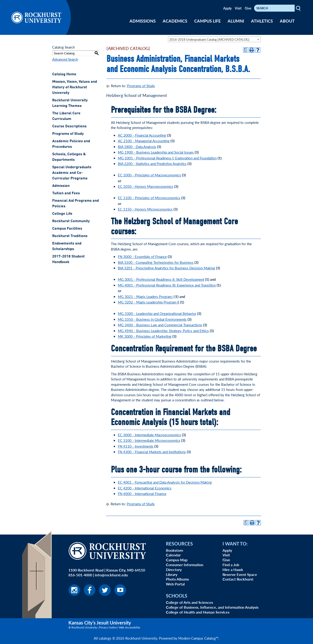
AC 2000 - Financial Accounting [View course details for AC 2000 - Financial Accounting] (142, 135)
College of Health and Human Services (198, 612)
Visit (238, 8)
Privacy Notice (108, 627)
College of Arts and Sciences (189, 602)
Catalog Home (64, 74)
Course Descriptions (69, 126)
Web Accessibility (129, 627)
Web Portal (175, 584)
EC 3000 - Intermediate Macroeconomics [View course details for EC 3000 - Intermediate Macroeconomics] (149, 435)
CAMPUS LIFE (207, 21)
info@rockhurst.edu (111, 575)
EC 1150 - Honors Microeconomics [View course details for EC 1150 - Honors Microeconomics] (145, 209)
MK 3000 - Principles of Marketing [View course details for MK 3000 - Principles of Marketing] (145, 336)
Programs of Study (68, 134)
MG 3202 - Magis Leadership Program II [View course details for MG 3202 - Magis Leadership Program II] (148, 302)
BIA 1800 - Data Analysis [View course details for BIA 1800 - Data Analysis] (137, 147)
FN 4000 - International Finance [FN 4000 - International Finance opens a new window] (142, 494)
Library (172, 574)
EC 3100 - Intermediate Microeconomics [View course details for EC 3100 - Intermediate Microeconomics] (149, 440)
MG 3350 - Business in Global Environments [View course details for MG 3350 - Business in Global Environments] (152, 319)
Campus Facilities (67, 229)
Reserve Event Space (240, 574)
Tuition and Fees (66, 193)
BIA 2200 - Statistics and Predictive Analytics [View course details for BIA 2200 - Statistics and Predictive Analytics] (152, 163)
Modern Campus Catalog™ (198, 638)
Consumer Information (185, 565)
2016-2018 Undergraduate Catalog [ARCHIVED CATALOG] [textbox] (209, 39)
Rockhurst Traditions (70, 236)
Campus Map (177, 560)
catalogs (105, 638)
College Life (62, 214)
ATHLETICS (262, 21)
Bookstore (175, 550)
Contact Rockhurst (238, 579)
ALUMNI (236, 21)
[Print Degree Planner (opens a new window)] (246, 50)
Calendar (173, 555)
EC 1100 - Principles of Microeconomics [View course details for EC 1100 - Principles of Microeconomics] (149, 198)
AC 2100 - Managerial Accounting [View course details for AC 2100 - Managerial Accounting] (144, 141)
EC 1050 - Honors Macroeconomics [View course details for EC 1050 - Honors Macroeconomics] (146, 186)
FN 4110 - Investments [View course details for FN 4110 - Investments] (136, 446)
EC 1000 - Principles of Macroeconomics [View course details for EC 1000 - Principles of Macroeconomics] (149, 175)
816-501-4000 (80, 575)
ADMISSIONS (143, 21)
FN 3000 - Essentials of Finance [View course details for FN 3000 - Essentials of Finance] (142, 256)
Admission (61, 186)
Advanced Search (65, 59)
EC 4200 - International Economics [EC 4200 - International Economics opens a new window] (145, 488)
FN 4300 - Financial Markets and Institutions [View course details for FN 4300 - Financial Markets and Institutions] (152, 452)
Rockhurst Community (71, 221)
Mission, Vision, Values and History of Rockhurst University (75, 87)
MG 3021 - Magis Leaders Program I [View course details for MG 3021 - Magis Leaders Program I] (146, 296)
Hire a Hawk (233, 570)
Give (248, 8)
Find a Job (231, 565)
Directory (174, 570)
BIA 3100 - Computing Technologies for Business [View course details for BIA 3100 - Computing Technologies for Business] (156, 262)
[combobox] (214, 39)
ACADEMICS (175, 21)
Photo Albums (177, 579)
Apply (227, 8)
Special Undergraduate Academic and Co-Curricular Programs (72, 173)
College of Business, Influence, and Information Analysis (212, 607)
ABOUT (287, 21)
